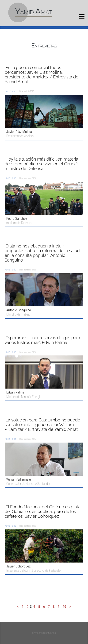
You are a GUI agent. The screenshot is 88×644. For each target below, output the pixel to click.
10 (65, 607)
